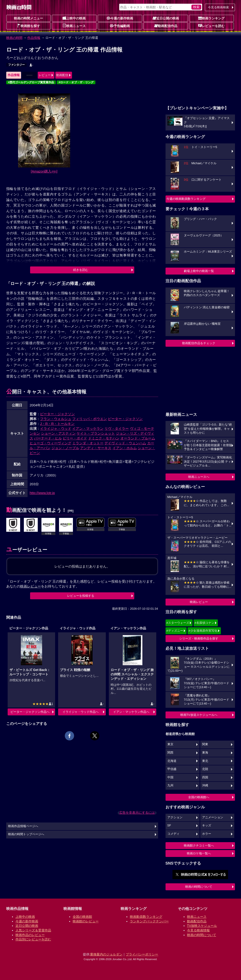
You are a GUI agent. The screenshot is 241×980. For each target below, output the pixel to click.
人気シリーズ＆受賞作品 (33, 930)
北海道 (172, 761)
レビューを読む (211, 26)
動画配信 (62, 75)
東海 (205, 753)
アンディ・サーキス (96, 448)
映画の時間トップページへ (26, 834)
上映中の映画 (74, 18)
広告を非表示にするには (137, 813)
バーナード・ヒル (48, 438)
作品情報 (34, 38)
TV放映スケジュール (202, 926)
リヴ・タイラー (117, 428)
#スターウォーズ (178, 623)
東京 (170, 744)
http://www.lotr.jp (42, 493)
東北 (205, 761)
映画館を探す (28, 26)
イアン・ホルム (125, 448)
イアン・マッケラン (88, 428)
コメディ (173, 834)
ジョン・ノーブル (65, 448)
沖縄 (205, 785)
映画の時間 (14, 38)
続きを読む (81, 270)
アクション (175, 817)
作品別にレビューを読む (33, 939)
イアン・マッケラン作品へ (131, 712)
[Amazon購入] (44, 171)
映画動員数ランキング (146, 917)
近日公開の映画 (166, 18)
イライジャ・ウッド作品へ (81, 712)
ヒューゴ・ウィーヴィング (50, 443)
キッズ (207, 825)
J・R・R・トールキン (57, 424)
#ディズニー (175, 631)
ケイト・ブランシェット (96, 433)
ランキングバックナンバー (149, 921)
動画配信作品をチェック (199, 343)
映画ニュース (74, 26)
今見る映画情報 (198, 930)
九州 (170, 785)
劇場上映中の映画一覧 (199, 271)
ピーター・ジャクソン (57, 414)
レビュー (45, 75)
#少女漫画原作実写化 (203, 631)
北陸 (205, 769)
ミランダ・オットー (88, 443)
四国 (205, 777)
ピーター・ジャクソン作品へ (30, 712)
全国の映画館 (82, 917)
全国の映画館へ (199, 797)
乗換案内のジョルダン (106, 954)
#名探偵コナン (204, 623)
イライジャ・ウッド (56, 428)
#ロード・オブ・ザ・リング (76, 82)
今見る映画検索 (218, 7)
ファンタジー (16, 65)
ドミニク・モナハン (104, 438)
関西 (170, 753)
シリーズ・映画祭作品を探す (199, 638)
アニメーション (213, 817)
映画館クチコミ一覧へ (199, 846)
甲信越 (172, 769)
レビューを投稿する (81, 596)
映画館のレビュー (86, 921)
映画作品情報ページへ (23, 826)
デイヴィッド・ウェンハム (125, 443)
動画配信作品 (166, 26)
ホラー (207, 834)
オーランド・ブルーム (138, 438)
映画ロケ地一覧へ (199, 853)
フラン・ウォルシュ (56, 419)
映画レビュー (199, 602)
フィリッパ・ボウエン (90, 419)
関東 (205, 744)
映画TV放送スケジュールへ (199, 715)
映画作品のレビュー (30, 935)
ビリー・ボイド (75, 438)
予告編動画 (120, 26)
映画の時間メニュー (28, 18)
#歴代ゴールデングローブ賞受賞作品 (31, 82)
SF (169, 825)
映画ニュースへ (199, 477)
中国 (170, 777)
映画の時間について (199, 887)
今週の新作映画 (120, 18)
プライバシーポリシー (142, 954)
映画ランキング (211, 18)
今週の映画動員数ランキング (186, 199)
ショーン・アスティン (58, 433)
